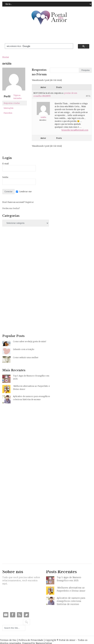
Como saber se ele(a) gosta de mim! (30, 341)
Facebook (13, 615)
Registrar (30, 202)
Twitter (26, 615)
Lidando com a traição (24, 349)
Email (6, 615)
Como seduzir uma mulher (26, 357)
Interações (9, 108)
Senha (5, 177)
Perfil (7, 96)
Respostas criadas (12, 103)
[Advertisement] (27, 258)
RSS (20, 615)
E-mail (5, 163)
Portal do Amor (49, 18)
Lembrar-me (25, 191)
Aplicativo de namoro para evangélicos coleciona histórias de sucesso (31, 398)
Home (6, 57)
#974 (88, 96)
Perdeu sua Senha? (11, 208)
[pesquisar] (36, 46)
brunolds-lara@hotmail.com (75, 130)
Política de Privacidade (31, 640)
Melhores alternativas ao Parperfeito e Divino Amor (31, 387)
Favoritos (8, 113)
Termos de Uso (8, 640)
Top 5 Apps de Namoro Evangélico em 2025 (31, 377)
